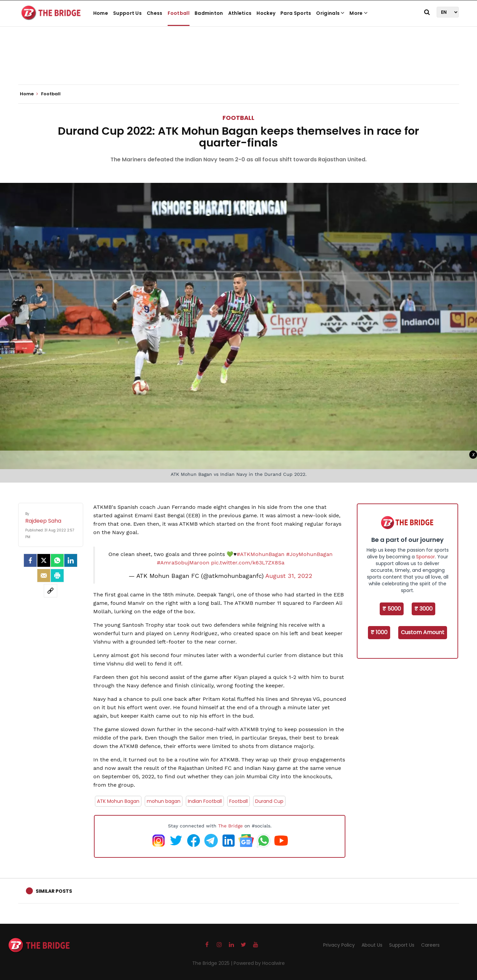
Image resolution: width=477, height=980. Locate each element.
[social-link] (50, 591)
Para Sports (296, 13)
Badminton (209, 13)
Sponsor (425, 557)
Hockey (266, 13)
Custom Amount (423, 632)
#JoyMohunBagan (309, 554)
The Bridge (230, 826)
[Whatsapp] (57, 560)
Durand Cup (269, 801)
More (359, 13)
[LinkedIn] (71, 560)
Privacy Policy (339, 945)
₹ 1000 (379, 632)
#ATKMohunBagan (261, 554)
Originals (330, 13)
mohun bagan (164, 801)
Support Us (127, 13)
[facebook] (30, 560)
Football (179, 13)
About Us (372, 945)
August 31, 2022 (289, 576)
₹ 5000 (392, 609)
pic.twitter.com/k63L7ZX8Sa (248, 563)
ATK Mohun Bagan (118, 801)
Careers (430, 945)
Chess (155, 13)
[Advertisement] (239, 64)
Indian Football (205, 801)
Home (101, 13)
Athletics (240, 13)
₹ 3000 (423, 609)
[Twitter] (44, 560)
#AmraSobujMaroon (183, 563)
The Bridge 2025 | (213, 963)
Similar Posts (54, 891)
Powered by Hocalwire (259, 963)
